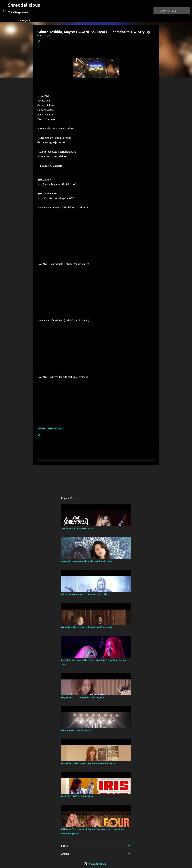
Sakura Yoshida (55, 429)
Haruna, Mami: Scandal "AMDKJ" (77, 730)
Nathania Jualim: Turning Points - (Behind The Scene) (87, 627)
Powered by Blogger (96, 864)
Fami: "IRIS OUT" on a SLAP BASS (77, 796)
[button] (39, 41)
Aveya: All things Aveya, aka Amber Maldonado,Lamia (87, 561)
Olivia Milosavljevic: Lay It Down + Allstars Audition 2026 (88, 763)
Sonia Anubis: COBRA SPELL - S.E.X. (78, 528)
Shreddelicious (24, 5)
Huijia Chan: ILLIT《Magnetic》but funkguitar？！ (85, 697)
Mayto (42, 429)
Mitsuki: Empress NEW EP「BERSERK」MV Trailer (85, 594)
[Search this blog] (174, 11)
